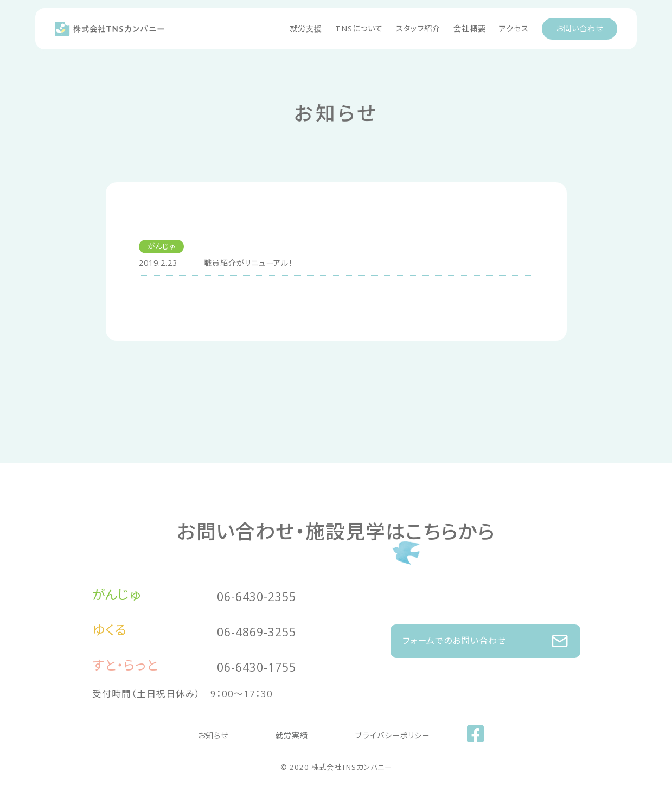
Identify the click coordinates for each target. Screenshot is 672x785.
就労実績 (292, 733)
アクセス (514, 28)
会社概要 (470, 28)
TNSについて (359, 28)
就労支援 (306, 28)
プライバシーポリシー (372, 733)
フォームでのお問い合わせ (485, 636)
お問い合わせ (580, 28)
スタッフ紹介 (418, 28)
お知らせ (234, 733)
